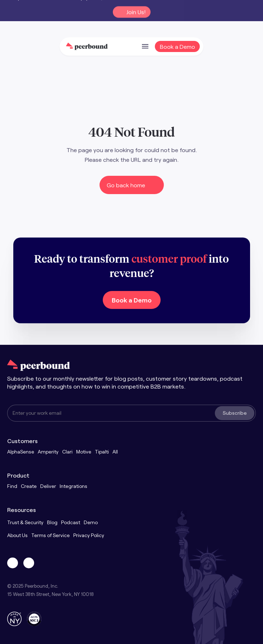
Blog (52, 522)
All (115, 452)
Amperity (48, 452)
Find (12, 486)
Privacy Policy (89, 535)
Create (29, 486)
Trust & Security (25, 522)
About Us (17, 535)
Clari (67, 452)
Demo (91, 522)
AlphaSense (21, 452)
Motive (84, 452)
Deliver (48, 486)
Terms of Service (50, 535)
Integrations (73, 486)
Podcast (71, 522)
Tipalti (102, 452)
